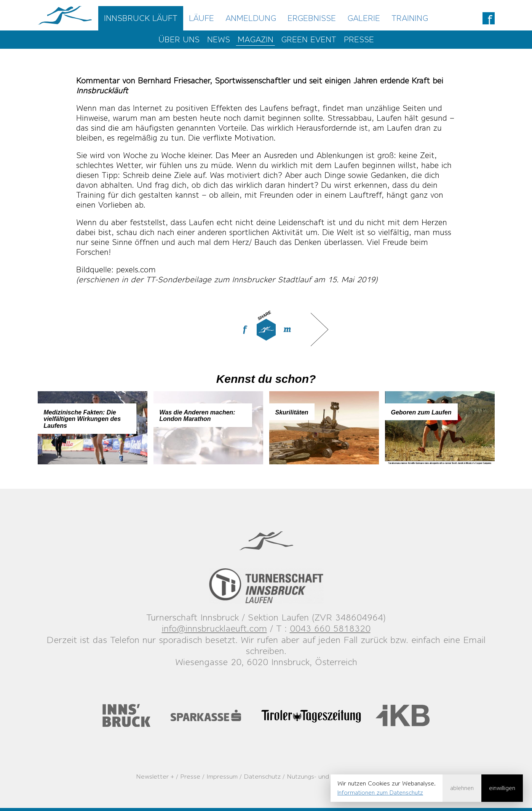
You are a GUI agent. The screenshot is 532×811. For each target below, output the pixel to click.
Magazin (256, 39)
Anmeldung (251, 18)
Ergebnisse (312, 18)
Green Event (309, 39)
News (219, 39)
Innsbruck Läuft (141, 18)
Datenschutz (262, 776)
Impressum (222, 776)
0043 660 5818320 (330, 628)
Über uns (179, 39)
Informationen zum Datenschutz (380, 793)
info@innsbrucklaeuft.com (214, 628)
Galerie (364, 18)
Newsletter (152, 776)
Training (410, 18)
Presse (359, 39)
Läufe (201, 18)
